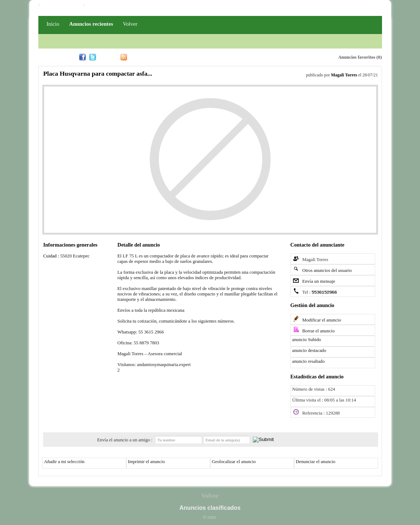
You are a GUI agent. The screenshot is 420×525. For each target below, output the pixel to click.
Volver (130, 24)
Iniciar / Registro (60, 5)
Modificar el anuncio (322, 320)
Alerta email (298, 56)
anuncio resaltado (309, 361)
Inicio (53, 24)
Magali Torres (344, 75)
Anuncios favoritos (357, 57)
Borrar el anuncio (319, 331)
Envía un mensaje (319, 281)
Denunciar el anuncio (316, 462)
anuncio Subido (307, 340)
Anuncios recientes (91, 24)
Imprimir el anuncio (147, 462)
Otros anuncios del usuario (327, 270)
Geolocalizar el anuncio (234, 462)
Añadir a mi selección (64, 462)
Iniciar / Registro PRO (109, 5)
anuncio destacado (309, 350)
